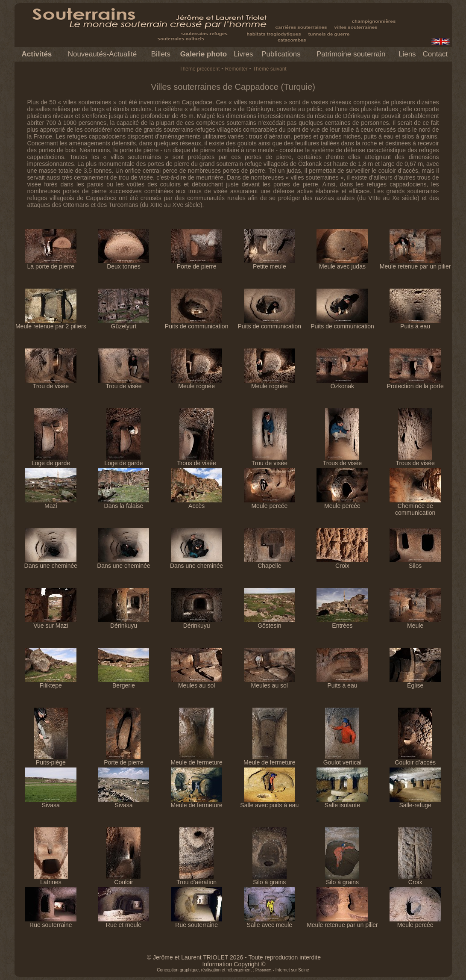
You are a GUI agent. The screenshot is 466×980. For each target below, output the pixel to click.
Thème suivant (270, 69)
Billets (161, 54)
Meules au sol (196, 683)
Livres (243, 54)
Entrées (342, 623)
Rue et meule (123, 922)
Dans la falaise (123, 503)
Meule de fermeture (196, 760)
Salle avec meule (270, 922)
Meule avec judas (342, 264)
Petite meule (270, 264)
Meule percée (270, 503)
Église (415, 683)
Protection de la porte (415, 383)
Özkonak (342, 383)
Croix (342, 563)
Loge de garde (51, 460)
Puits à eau (415, 323)
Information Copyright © (234, 964)
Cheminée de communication (415, 506)
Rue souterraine (51, 922)
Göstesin (270, 623)
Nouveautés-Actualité (103, 54)
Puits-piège (51, 760)
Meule (415, 623)
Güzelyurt (123, 323)
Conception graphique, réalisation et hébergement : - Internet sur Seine (233, 970)
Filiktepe (51, 683)
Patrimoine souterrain (351, 54)
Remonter (236, 69)
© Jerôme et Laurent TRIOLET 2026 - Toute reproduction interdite (234, 957)
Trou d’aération (196, 879)
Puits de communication (197, 323)
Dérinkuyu (123, 623)
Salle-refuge (415, 802)
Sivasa (51, 802)
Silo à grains (270, 879)
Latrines (51, 879)
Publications (281, 54)
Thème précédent (199, 69)
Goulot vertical (342, 760)
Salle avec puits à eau (269, 802)
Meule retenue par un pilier (415, 264)
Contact (435, 54)
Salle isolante (342, 802)
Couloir (123, 879)
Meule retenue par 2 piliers (51, 323)
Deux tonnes (123, 264)
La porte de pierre (51, 264)
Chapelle (270, 563)
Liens (407, 54)
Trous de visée (196, 460)
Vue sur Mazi (51, 623)
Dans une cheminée (51, 563)
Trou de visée (51, 383)
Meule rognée (196, 383)
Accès (196, 503)
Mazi (51, 503)
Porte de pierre (196, 264)
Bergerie (123, 683)
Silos (415, 563)
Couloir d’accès (415, 760)
